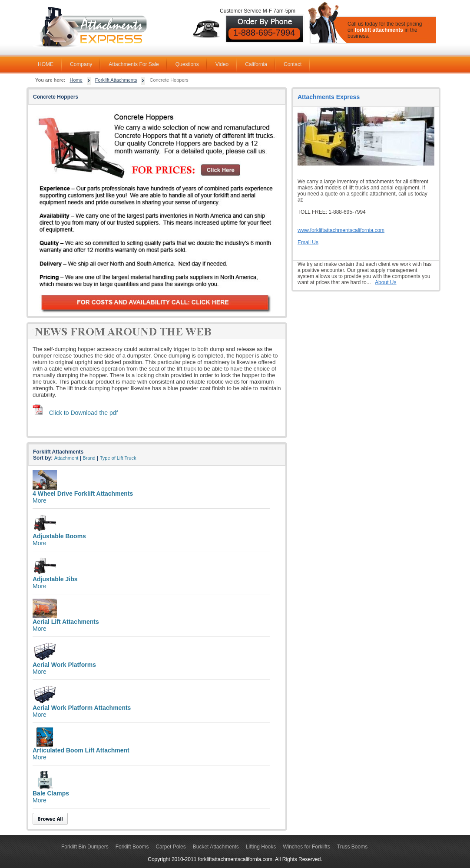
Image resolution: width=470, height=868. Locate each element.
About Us (386, 282)
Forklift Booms (132, 847)
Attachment (66, 458)
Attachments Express (329, 97)
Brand (89, 458)
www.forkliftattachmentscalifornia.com (341, 230)
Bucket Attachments (216, 847)
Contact (293, 64)
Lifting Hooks (261, 847)
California (256, 64)
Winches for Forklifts (306, 847)
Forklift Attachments (116, 80)
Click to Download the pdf (84, 413)
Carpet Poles (170, 847)
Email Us (308, 242)
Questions (187, 64)
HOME (46, 64)
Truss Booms (352, 847)
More (40, 500)
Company (81, 64)
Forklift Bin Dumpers (85, 847)
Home (76, 80)
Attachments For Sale (134, 64)
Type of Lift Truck (118, 458)
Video (222, 64)
